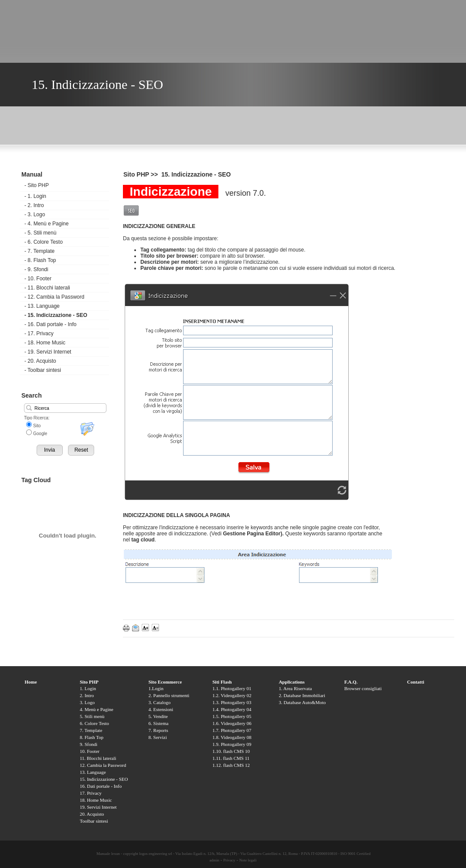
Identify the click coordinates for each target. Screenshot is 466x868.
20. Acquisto (40, 361)
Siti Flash (222, 682)
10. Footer (38, 279)
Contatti (416, 682)
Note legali (248, 860)
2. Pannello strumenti (169, 695)
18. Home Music (45, 343)
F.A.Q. (351, 682)
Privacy (229, 860)
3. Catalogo (160, 702)
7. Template (39, 251)
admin (214, 860)
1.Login (156, 688)
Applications (291, 682)
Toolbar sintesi (43, 370)
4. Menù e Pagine (46, 224)
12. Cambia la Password (54, 297)
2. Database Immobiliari (302, 695)
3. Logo (35, 214)
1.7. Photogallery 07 (232, 730)
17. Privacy (39, 334)
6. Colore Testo (44, 242)
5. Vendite (158, 716)
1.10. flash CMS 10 (231, 751)
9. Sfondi (36, 269)
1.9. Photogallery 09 (232, 744)
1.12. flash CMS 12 (231, 765)
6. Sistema (159, 723)
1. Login (35, 196)
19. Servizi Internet (48, 352)
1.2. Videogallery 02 (232, 695)
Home (31, 682)
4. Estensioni (161, 709)
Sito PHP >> (141, 174)
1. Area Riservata (295, 688)
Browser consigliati (363, 688)
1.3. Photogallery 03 (232, 702)
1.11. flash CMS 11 (231, 758)
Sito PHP (37, 185)
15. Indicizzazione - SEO (56, 315)
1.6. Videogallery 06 (232, 723)
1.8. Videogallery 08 (232, 737)
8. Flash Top (40, 260)
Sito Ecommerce (165, 682)
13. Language (42, 306)
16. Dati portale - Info (50, 324)
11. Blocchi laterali (47, 288)
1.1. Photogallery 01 (232, 688)
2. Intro (34, 205)
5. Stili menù (40, 233)
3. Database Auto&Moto (302, 702)
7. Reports (158, 730)
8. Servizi (158, 737)
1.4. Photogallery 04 (232, 709)
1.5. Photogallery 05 (232, 716)
